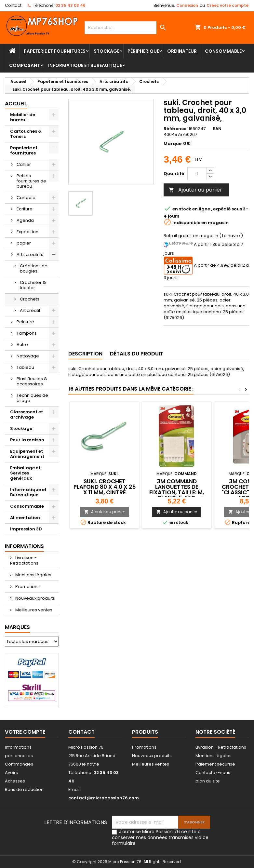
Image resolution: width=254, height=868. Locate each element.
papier (24, 243)
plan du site (208, 781)
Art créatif (30, 310)
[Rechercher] (127, 28)
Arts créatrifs (30, 254)
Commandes (19, 764)
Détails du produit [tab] (137, 354)
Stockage (107, 51)
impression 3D (26, 529)
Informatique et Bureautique (85, 65)
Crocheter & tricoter (33, 285)
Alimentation (25, 518)
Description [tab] (85, 354)
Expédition (27, 232)
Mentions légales (33, 575)
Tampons (27, 333)
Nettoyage (28, 356)
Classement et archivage (27, 414)
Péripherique (143, 51)
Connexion (187, 5)
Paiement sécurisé (215, 764)
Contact (13, 5)
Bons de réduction (24, 789)
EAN (217, 129)
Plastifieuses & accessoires (32, 381)
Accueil (16, 104)
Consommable (223, 51)
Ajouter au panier (195, 190)
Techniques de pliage (32, 398)
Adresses (15, 781)
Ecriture (25, 209)
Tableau (25, 367)
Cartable (26, 198)
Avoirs (11, 773)
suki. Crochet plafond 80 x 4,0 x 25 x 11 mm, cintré (105, 487)
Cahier (24, 164)
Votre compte (25, 732)
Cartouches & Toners (26, 134)
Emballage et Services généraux (25, 473)
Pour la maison (27, 440)
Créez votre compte (227, 5)
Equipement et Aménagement (27, 454)
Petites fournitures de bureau (31, 181)
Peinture (25, 322)
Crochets (30, 299)
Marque (173, 144)
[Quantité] (197, 174)
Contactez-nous (213, 773)
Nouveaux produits (35, 598)
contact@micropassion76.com (104, 798)
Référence (175, 129)
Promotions (27, 587)
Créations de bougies (34, 268)
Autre (22, 345)
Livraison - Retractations (24, 560)
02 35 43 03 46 (70, 5)
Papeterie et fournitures (55, 51)
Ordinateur (182, 51)
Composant (25, 65)
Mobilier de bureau (23, 117)
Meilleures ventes (33, 610)
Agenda (25, 220)
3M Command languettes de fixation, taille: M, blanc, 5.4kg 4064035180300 (177, 492)
